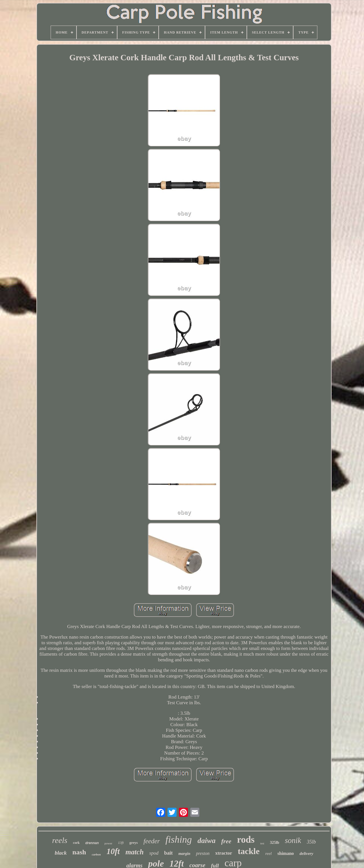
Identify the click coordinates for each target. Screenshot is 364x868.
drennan (92, 843)
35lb (311, 842)
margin (184, 854)
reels (60, 840)
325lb (275, 843)
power (108, 843)
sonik (293, 840)
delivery (306, 854)
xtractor (224, 853)
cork (76, 843)
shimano (286, 853)
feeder (151, 841)
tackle (249, 851)
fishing (179, 839)
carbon (96, 854)
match (135, 852)
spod (154, 853)
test (262, 843)
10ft (113, 851)
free (226, 841)
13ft (121, 843)
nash (79, 852)
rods (246, 840)
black (61, 853)
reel (269, 854)
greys (134, 843)
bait (168, 853)
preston (203, 853)
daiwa (206, 841)
